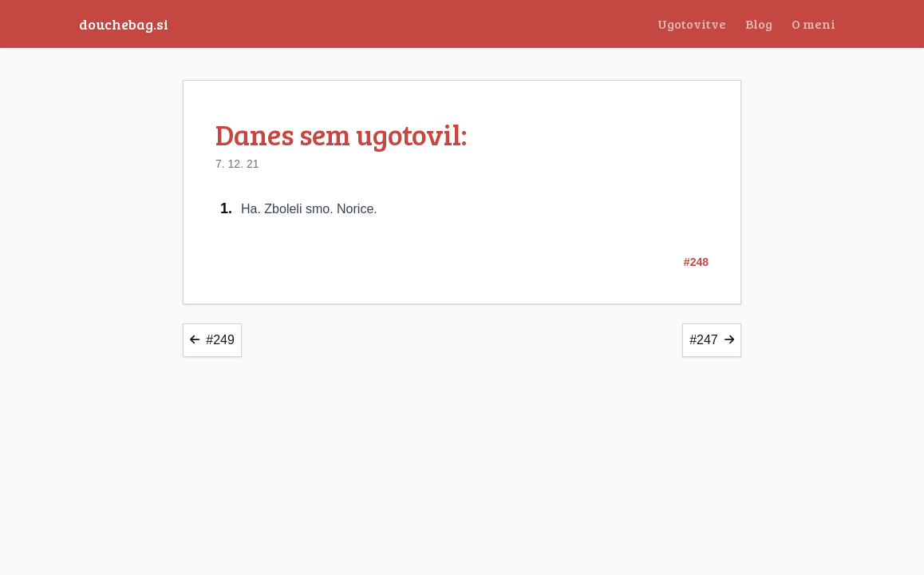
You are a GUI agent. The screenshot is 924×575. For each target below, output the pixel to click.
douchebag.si (124, 24)
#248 (696, 262)
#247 (712, 340)
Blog (759, 24)
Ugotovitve (692, 24)
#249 (212, 340)
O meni (813, 24)
